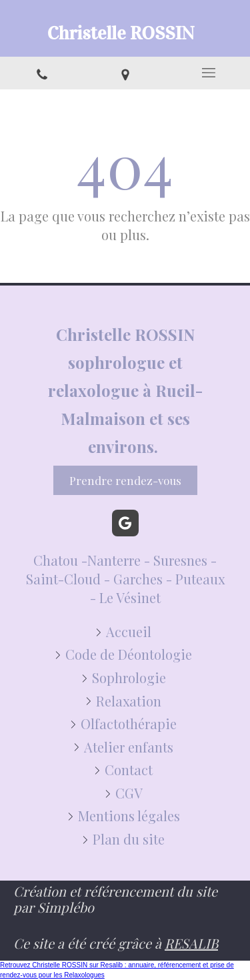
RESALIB (191, 943)
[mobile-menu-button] (208, 73)
